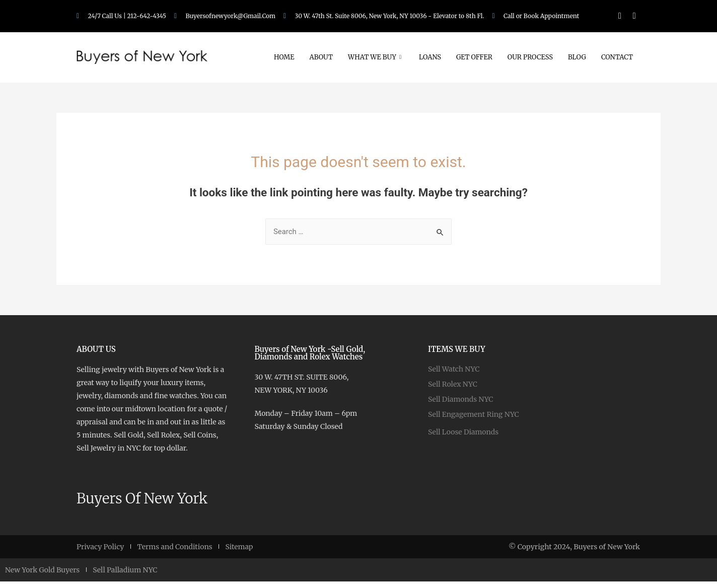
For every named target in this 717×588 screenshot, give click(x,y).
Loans (430, 57)
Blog (577, 57)
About (321, 57)
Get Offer (474, 57)
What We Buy (376, 57)
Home (284, 57)
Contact (617, 57)
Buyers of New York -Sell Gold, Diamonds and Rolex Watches (310, 353)
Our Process (530, 57)
